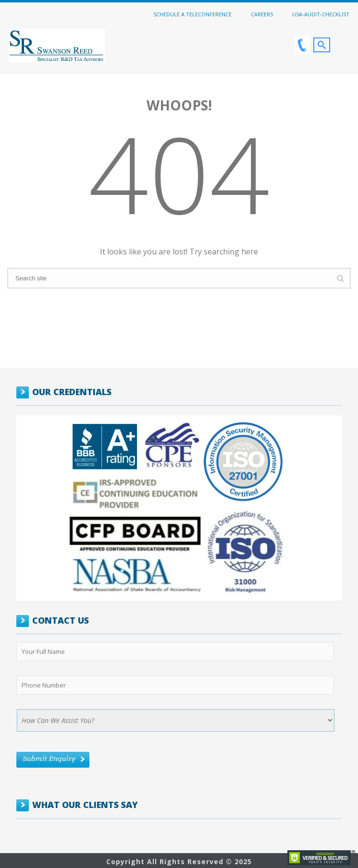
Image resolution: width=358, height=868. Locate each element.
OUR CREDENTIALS (72, 392)
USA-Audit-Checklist (321, 14)
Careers (262, 14)
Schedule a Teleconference (192, 14)
